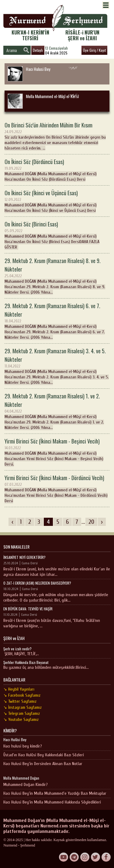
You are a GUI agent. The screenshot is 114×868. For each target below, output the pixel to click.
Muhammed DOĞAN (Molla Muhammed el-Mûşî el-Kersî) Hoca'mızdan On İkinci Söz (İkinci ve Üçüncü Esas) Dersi (57, 201)
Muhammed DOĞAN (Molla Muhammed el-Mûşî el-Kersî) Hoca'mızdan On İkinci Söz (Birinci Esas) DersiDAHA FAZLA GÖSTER (57, 235)
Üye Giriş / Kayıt (94, 50)
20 (91, 522)
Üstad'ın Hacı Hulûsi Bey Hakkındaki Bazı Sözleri (44, 755)
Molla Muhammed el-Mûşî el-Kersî (43, 101)
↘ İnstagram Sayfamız (22, 707)
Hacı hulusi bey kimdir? (23, 746)
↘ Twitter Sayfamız (20, 701)
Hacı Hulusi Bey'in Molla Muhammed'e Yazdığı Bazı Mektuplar (55, 793)
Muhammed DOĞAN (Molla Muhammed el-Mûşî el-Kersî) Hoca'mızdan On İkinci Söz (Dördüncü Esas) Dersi (57, 170)
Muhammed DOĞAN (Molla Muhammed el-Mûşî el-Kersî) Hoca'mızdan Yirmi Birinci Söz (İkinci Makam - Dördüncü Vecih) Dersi (57, 488)
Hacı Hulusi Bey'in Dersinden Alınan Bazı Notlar (43, 764)
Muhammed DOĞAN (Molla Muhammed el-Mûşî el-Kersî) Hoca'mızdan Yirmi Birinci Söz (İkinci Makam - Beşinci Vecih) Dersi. (57, 452)
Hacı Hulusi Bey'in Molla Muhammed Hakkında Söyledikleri (52, 802)
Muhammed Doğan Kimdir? (26, 785)
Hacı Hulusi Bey (29, 74)
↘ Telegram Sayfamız (22, 713)
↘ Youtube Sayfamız (21, 719)
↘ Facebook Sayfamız (22, 695)
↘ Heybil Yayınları (19, 689)
